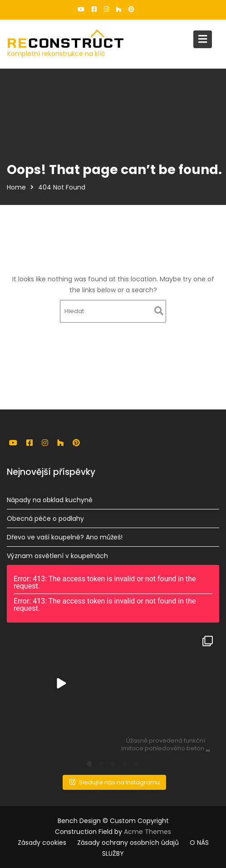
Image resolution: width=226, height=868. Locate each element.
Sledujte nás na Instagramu (114, 781)
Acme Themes (147, 832)
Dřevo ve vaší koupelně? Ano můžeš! (65, 537)
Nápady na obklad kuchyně (50, 500)
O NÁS (199, 843)
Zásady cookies (42, 843)
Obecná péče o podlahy (46, 519)
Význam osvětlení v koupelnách (58, 555)
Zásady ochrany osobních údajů (128, 843)
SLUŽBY (113, 853)
